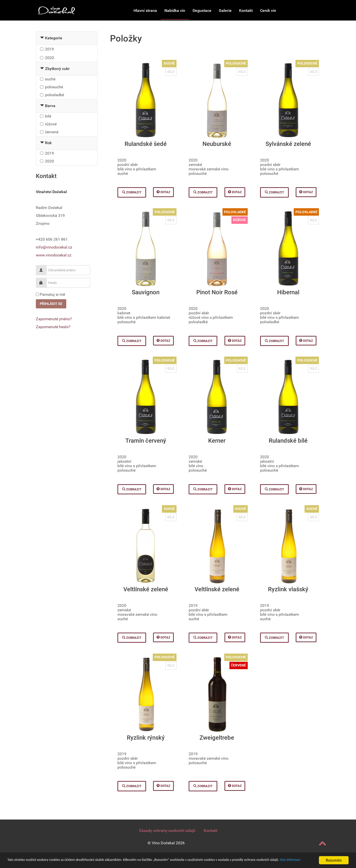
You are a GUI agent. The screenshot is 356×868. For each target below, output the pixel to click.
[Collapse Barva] (42, 106)
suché (50, 79)
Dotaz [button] (163, 192)
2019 (49, 49)
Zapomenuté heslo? (53, 327)
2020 (49, 58)
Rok (48, 143)
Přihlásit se (51, 304)
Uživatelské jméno (43, 268)
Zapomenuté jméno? (54, 319)
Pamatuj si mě (52, 294)
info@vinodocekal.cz (54, 247)
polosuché (54, 87)
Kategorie (54, 38)
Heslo (43, 281)
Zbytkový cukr (57, 69)
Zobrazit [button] (132, 192)
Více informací (47, 862)
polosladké (55, 95)
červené (52, 132)
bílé (48, 116)
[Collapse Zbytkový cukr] (42, 69)
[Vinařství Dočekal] (56, 10)
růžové (51, 124)
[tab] (67, 38)
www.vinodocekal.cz (54, 255)
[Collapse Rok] (42, 143)
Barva (50, 106)
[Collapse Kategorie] (42, 38)
